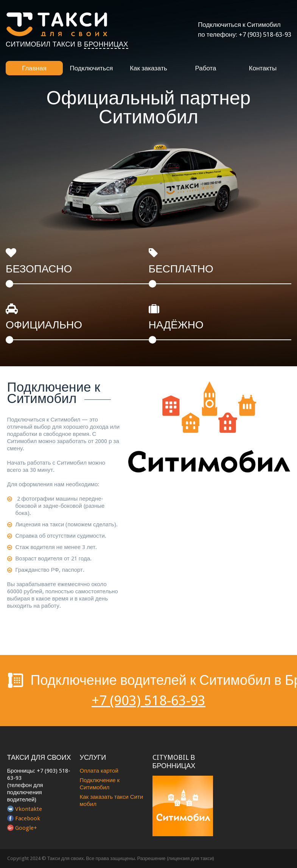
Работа (205, 68)
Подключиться (92, 68)
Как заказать (148, 68)
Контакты (263, 68)
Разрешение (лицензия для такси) (176, 858)
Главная (34, 68)
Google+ (26, 828)
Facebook (28, 818)
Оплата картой (99, 771)
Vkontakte (29, 809)
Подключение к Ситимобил (100, 784)
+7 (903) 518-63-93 (265, 34)
